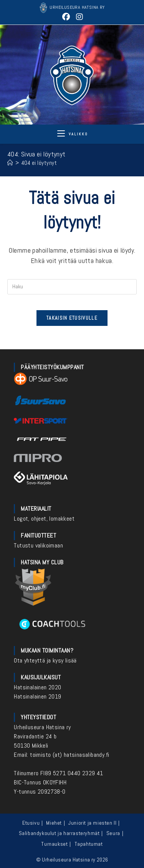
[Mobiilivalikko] (73, 134)
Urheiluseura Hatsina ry (42, 727)
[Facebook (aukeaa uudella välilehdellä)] (66, 17)
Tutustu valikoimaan (38, 545)
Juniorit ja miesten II (92, 823)
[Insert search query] (72, 287)
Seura (113, 833)
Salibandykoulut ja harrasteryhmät (59, 833)
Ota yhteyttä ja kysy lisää (45, 660)
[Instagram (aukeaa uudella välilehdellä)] (79, 17)
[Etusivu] (10, 163)
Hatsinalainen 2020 (37, 687)
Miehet (54, 823)
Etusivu (31, 823)
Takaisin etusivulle (72, 318)
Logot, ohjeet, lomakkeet (44, 519)
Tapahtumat (89, 844)
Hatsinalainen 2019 (37, 696)
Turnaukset (54, 844)
